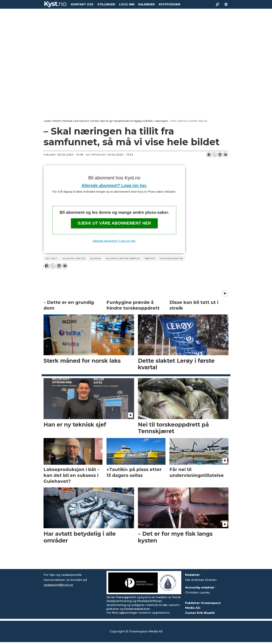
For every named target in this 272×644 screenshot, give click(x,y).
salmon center (74, 258)
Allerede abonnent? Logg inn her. (114, 185)
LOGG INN (127, 4)
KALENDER (146, 4)
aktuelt (52, 258)
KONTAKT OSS (82, 4)
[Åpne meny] (226, 4)
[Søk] (217, 4)
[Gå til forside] (55, 4)
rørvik (150, 258)
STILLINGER (106, 4)
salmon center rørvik (123, 258)
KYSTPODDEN (169, 4)
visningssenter (171, 258)
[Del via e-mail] (226, 155)
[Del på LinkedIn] (220, 155)
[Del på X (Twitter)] (214, 155)
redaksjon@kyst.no (58, 585)
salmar (96, 258)
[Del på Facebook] (209, 155)
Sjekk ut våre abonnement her (114, 223)
